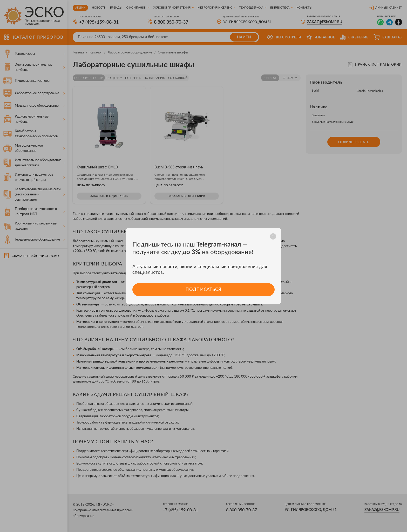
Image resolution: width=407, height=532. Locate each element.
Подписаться (203, 289)
